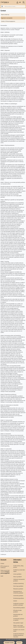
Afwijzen (19, 643)
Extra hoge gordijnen (18, 586)
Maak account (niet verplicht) (5, 571)
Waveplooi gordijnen (18, 589)
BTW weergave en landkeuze (5, 567)
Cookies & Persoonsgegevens (8, 21)
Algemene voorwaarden (7, 18)
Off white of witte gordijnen (17, 611)
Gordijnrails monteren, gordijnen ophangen (19, 604)
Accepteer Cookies (9, 643)
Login (2, 576)
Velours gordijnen (18, 577)
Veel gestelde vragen (18, 623)
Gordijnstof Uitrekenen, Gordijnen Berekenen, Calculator (19, 635)
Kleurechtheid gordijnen (19, 608)
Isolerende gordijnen (18, 596)
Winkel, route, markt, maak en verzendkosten (19, 626)
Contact (2, 563)
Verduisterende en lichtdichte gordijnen (18, 592)
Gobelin (15, 601)
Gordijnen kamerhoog (18, 583)
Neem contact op (5, 15)
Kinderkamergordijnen (19, 598)
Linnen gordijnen (17, 574)
